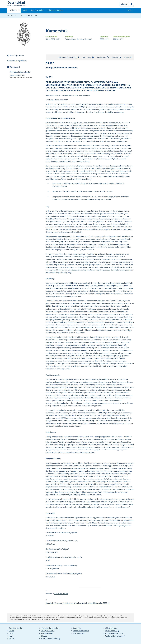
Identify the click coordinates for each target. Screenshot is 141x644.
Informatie (88, 57)
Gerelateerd (103, 57)
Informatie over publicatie (17, 61)
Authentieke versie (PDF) (69, 58)
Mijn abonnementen (55, 10)
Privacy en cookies (48, 631)
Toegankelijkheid (47, 633)
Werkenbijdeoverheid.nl (114, 636)
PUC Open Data (79, 633)
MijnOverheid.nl (111, 628)
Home (25, 10)
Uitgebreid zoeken (37, 10)
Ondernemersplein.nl (113, 633)
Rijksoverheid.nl (111, 631)
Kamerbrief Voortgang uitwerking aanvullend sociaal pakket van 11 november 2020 (76, 603)
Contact (12, 631)
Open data (77, 628)
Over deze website (15, 628)
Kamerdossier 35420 (17, 75)
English (11, 633)
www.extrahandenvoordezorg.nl (112, 216)
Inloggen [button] (124, 4)
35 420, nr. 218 (81, 104)
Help (11, 636)
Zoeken (12, 639)
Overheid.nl (13, 11)
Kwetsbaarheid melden (50, 639)
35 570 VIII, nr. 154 (61, 594)
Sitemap (44, 636)
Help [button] (129, 10)
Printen (117, 57)
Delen (128, 57)
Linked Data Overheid (81, 631)
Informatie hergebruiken (50, 628)
